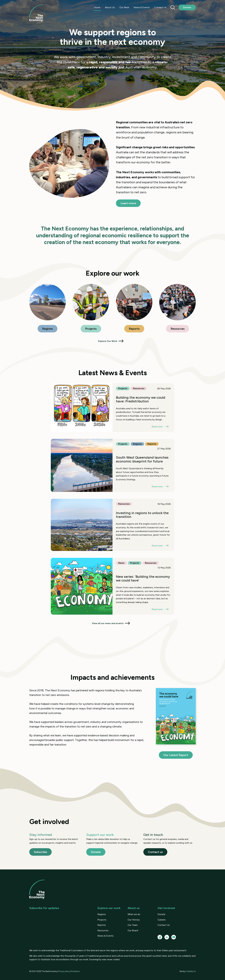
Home (97, 7)
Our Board (133, 930)
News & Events (142, 7)
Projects (91, 329)
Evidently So (191, 971)
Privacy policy (64, 971)
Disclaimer (75, 971)
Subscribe (40, 852)
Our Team (133, 925)
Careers (162, 920)
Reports (134, 329)
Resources (178, 329)
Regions (47, 329)
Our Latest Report (176, 755)
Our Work (124, 7)
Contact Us (160, 7)
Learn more (128, 203)
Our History (134, 920)
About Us (110, 7)
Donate (187, 7)
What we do (134, 914)
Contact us (155, 852)
